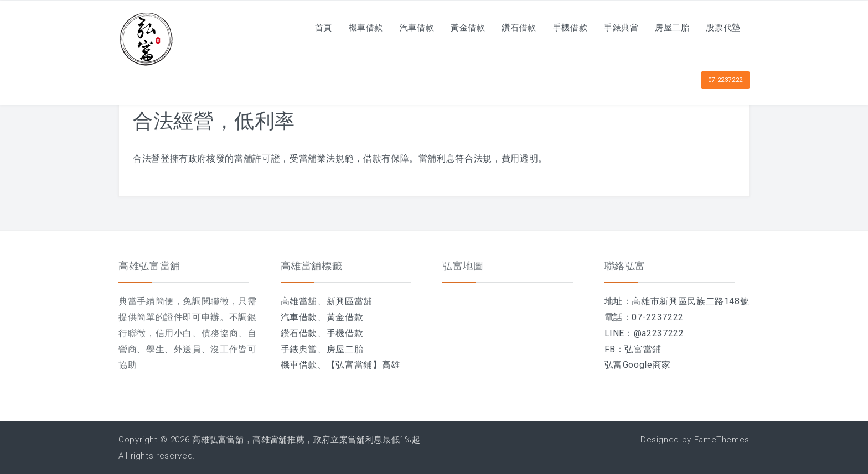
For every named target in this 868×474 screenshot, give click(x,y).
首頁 (305, 28)
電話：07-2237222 (644, 317)
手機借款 (563, 28)
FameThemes (722, 440)
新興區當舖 (350, 301)
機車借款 (350, 28)
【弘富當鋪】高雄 (363, 365)
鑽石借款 (510, 28)
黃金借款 (456, 28)
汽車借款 (403, 28)
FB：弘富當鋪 (633, 349)
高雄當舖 (299, 301)
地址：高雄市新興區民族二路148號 (677, 301)
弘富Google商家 (638, 365)
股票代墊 (722, 28)
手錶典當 (616, 28)
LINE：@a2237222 (644, 333)
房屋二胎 (669, 28)
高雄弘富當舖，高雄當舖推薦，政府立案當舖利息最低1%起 (306, 440)
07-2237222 (725, 80)
